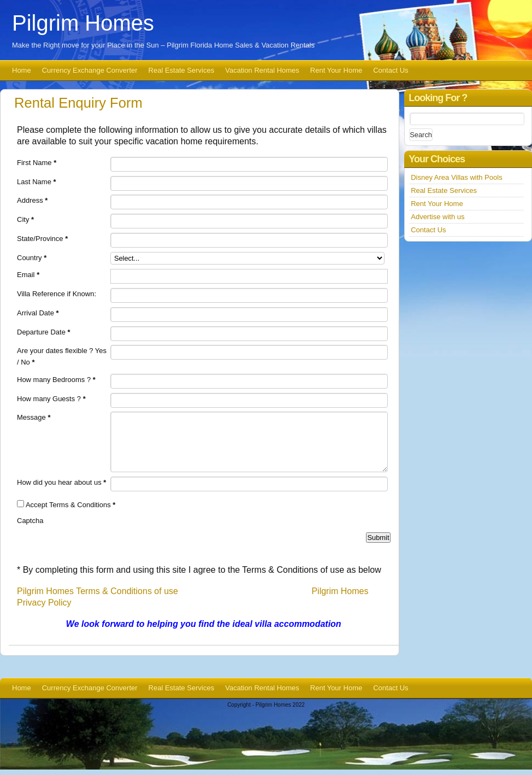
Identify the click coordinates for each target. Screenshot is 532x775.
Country (32, 258)
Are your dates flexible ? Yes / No (62, 356)
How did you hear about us (61, 482)
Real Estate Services (182, 70)
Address (32, 200)
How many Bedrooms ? (56, 380)
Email (28, 275)
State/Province (42, 239)
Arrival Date (38, 313)
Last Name (37, 182)
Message (34, 417)
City (25, 219)
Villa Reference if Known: (57, 294)
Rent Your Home (336, 70)
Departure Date (44, 332)
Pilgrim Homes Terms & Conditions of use (97, 591)
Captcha (30, 521)
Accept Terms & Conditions (71, 505)
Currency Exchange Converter (90, 70)
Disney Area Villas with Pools (456, 177)
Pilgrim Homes (83, 23)
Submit (378, 538)
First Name (37, 163)
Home (22, 70)
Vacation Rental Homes (262, 70)
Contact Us (391, 70)
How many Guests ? (51, 399)
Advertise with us (438, 217)
